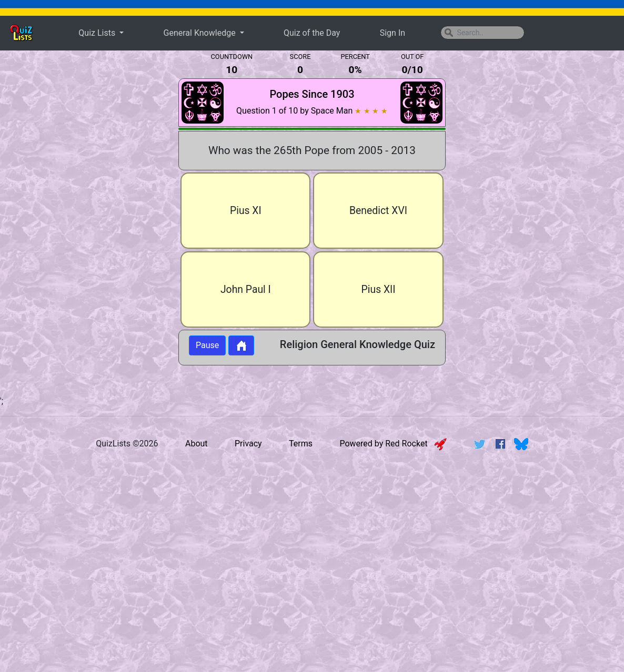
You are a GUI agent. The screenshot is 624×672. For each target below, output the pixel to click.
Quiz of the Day (312, 33)
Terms (301, 444)
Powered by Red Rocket (393, 444)
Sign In (392, 33)
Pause (207, 345)
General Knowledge (201, 33)
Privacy (248, 444)
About (197, 444)
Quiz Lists (98, 33)
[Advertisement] (85, 223)
